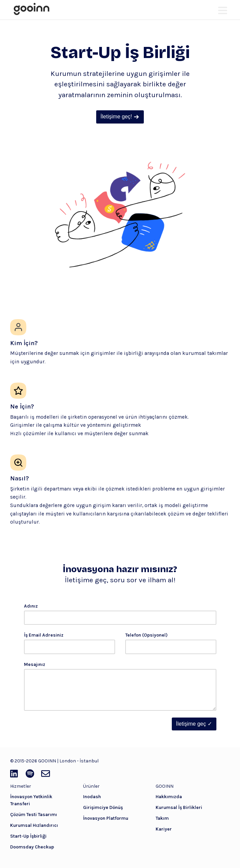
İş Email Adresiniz (44, 635)
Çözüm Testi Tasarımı (34, 815)
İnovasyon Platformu (106, 818)
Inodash (92, 797)
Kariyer (164, 829)
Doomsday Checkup (32, 847)
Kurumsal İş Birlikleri (179, 807)
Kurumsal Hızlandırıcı (34, 825)
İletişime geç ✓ (194, 724)
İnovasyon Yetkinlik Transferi (31, 800)
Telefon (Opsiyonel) (146, 635)
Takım (162, 818)
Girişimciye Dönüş (103, 807)
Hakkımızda (169, 797)
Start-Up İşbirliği (28, 836)
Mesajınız (35, 664)
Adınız (31, 606)
